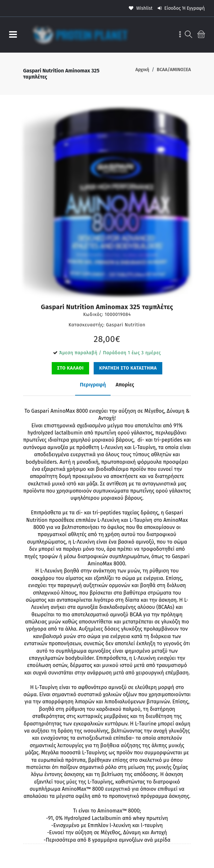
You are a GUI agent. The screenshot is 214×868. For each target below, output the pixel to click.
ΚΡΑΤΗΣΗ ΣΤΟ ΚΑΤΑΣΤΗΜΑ (128, 368)
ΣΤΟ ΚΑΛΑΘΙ (70, 368)
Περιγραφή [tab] (93, 385)
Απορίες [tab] (125, 385)
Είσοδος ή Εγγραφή (181, 8)
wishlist (141, 8)
